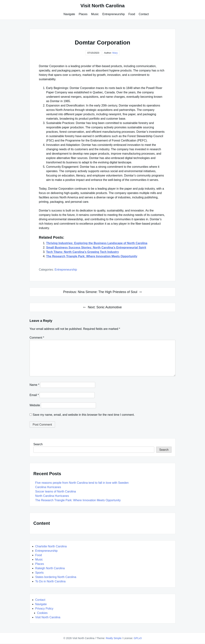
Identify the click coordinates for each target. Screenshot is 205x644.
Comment (37, 338)
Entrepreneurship (114, 14)
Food (132, 14)
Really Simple (114, 638)
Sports (39, 573)
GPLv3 (138, 638)
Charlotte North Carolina (51, 546)
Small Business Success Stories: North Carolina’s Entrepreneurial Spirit (96, 248)
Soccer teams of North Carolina (56, 491)
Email (34, 395)
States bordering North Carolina (56, 577)
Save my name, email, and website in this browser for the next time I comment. (84, 415)
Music (95, 14)
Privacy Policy (44, 609)
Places (83, 14)
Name (34, 385)
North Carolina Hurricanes (52, 496)
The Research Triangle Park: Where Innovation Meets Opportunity (92, 256)
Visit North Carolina (102, 6)
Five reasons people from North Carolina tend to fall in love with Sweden (82, 483)
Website (35, 405)
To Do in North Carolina (50, 581)
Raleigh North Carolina (50, 568)
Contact (144, 14)
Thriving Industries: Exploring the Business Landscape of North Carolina (97, 243)
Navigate (69, 14)
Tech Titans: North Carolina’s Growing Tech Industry (83, 252)
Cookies (42, 613)
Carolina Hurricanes (48, 487)
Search (38, 444)
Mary (115, 53)
